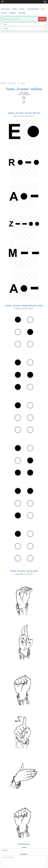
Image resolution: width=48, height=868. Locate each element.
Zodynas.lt (3, 83)
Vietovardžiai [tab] (22, 13)
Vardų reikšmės (12, 83)
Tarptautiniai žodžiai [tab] (32, 9)
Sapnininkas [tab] (12, 13)
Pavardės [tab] (4, 13)
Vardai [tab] (42, 9)
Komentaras (24, 854)
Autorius (24, 847)
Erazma (23, 83)
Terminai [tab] (22, 9)
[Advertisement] (23, 57)
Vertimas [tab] (14, 9)
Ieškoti (42, 19)
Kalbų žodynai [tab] (6, 9)
